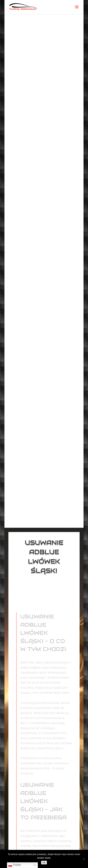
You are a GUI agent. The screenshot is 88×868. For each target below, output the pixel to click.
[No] (84, 859)
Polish (14, 865)
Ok (44, 863)
